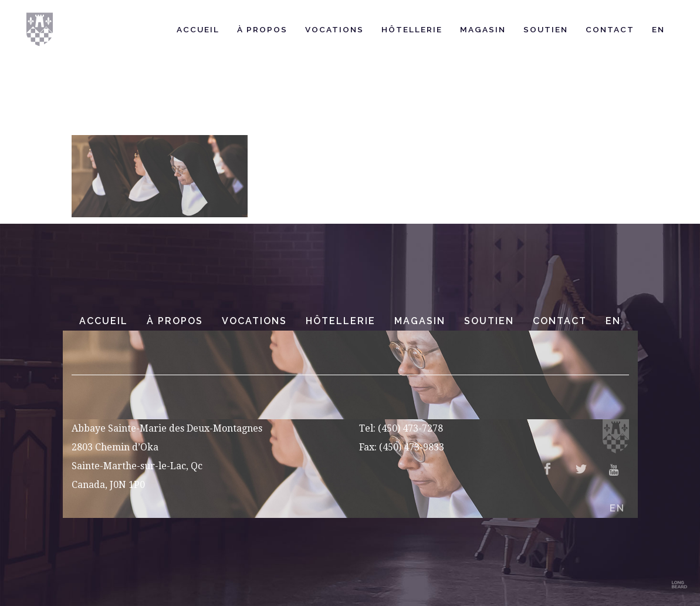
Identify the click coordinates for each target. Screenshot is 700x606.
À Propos (175, 321)
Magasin (420, 321)
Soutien (489, 321)
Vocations (254, 321)
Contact (560, 321)
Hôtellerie (341, 321)
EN (613, 321)
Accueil (104, 321)
